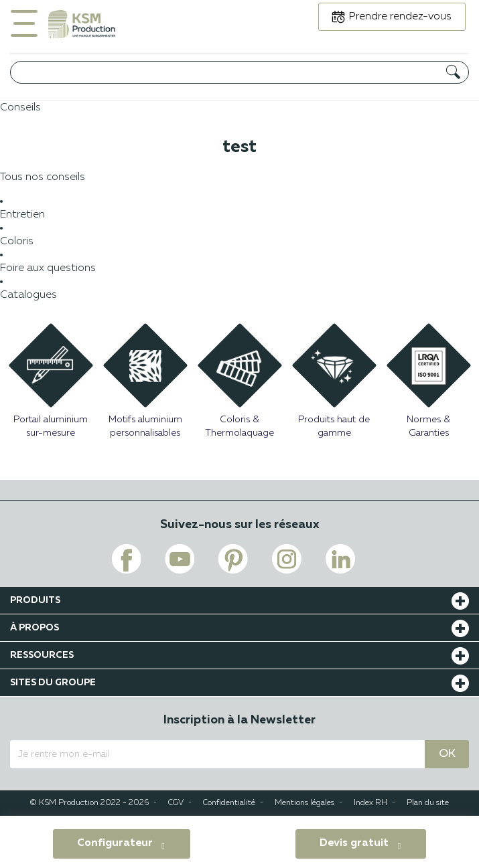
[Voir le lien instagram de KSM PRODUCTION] (287, 559)
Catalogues (28, 295)
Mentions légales (304, 803)
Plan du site (428, 803)
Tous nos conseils (43, 177)
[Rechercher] (240, 72)
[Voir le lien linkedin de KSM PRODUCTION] (340, 559)
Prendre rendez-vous (400, 17)
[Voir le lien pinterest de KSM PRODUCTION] (233, 559)
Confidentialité (229, 803)
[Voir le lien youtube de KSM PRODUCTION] (180, 559)
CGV (176, 803)
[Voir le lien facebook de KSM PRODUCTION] (126, 559)
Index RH (370, 803)
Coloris (17, 242)
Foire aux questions (48, 268)
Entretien (22, 215)
